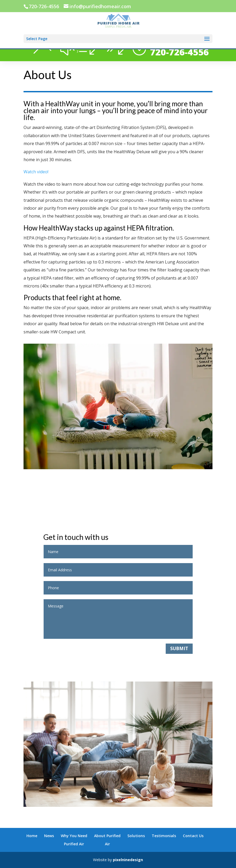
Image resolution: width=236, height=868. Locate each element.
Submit (179, 648)
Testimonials (164, 836)
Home (32, 836)
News (49, 836)
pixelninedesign (128, 860)
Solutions (136, 836)
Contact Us (193, 836)
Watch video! (36, 172)
